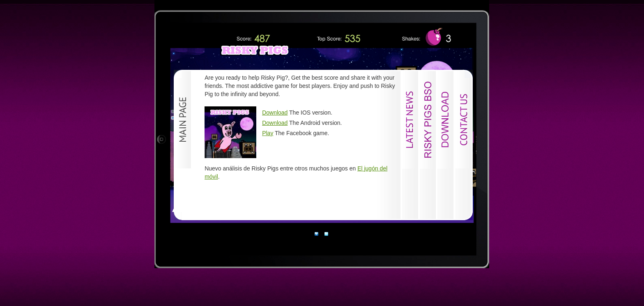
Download (275, 113)
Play (268, 133)
